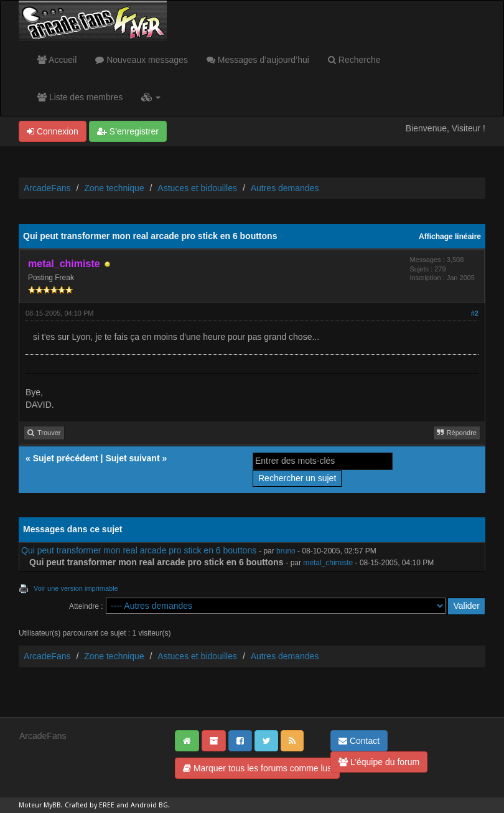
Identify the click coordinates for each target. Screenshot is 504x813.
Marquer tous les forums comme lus (257, 768)
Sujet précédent (66, 458)
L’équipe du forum (379, 762)
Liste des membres (80, 97)
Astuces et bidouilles (197, 188)
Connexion (53, 131)
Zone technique (114, 188)
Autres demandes (285, 188)
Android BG (149, 805)
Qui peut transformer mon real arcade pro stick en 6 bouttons (139, 550)
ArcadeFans (47, 188)
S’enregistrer (128, 131)
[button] (151, 97)
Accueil (57, 60)
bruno (286, 551)
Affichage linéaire (450, 237)
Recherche (354, 60)
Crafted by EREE (90, 805)
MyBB (52, 805)
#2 (475, 313)
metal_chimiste (328, 563)
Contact (359, 741)
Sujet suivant (132, 458)
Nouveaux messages (142, 60)
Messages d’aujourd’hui (258, 60)
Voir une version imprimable (76, 588)
